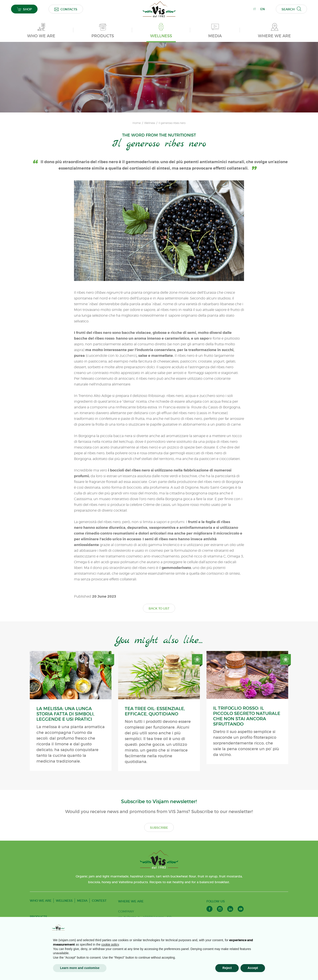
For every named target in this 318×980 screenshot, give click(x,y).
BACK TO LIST (159, 608)
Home (137, 123)
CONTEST (99, 901)
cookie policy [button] (110, 944)
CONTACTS (66, 9)
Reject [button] (227, 968)
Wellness (150, 123)
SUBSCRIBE (159, 828)
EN (263, 9)
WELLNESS (64, 901)
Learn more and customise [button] (80, 968)
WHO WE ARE (41, 901)
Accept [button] (253, 968)
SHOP (24, 9)
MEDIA (82, 901)
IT (255, 9)
